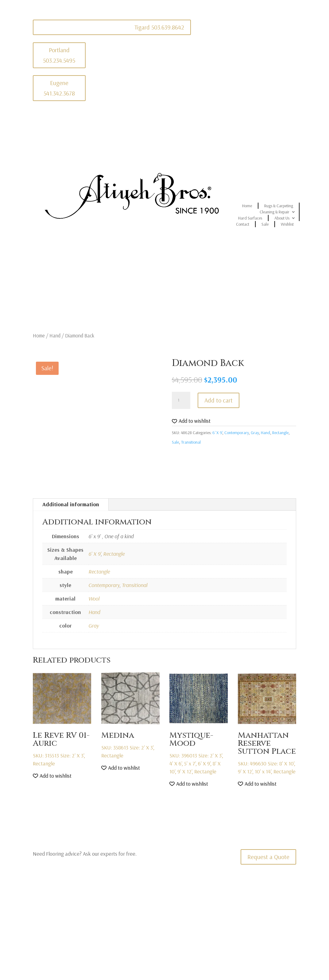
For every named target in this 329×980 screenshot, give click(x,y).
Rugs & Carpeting (279, 206)
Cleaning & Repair (275, 212)
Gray (255, 433)
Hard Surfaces (250, 218)
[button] (191, 421)
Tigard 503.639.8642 (159, 27)
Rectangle (280, 433)
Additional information (71, 504)
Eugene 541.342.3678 (59, 88)
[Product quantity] (181, 400)
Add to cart (219, 400)
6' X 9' (217, 433)
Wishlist (287, 224)
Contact (243, 224)
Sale (265, 224)
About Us (282, 218)
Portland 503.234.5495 (59, 55)
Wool (94, 599)
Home (247, 206)
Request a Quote (268, 857)
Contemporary (236, 433)
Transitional (191, 442)
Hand (55, 335)
